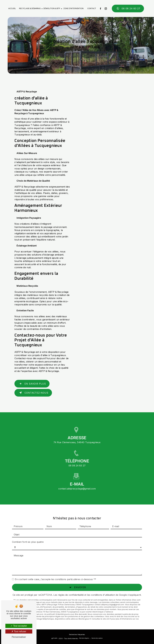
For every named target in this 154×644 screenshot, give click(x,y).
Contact (92, 8)
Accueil (12, 8)
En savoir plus (32, 384)
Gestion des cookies (97, 638)
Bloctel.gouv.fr (85, 614)
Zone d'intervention (73, 8)
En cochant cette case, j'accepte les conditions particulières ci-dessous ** (55, 574)
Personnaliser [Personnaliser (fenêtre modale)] (19, 637)
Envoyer (80, 582)
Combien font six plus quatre (28, 537)
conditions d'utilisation (103, 589)
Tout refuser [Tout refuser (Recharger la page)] (19, 631)
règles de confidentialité (71, 589)
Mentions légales (84, 638)
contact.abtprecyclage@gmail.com (77, 483)
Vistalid (55, 638)
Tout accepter (19, 626)
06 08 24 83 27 (128, 8)
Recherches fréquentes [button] (77, 635)
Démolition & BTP (52, 8)
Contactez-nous (33, 393)
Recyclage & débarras (30, 8)
